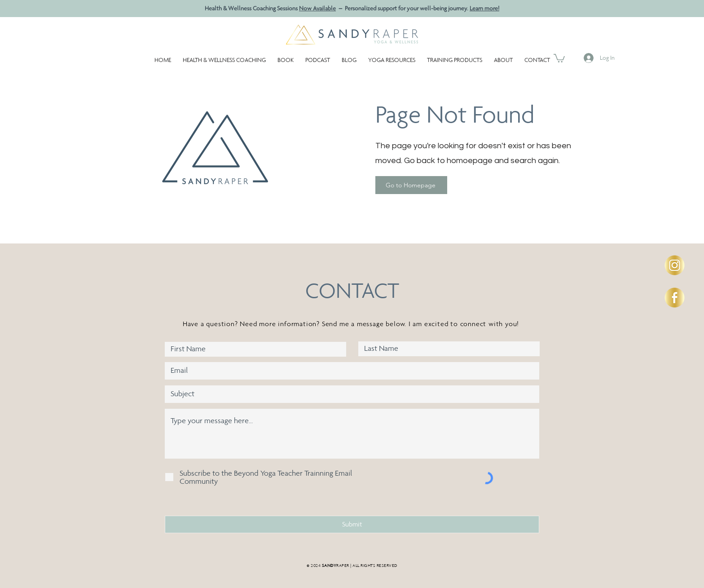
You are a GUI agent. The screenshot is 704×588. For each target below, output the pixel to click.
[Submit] (352, 524)
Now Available (317, 8)
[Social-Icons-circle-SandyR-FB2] (675, 298)
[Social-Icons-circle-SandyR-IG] (675, 265)
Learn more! (484, 8)
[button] (392, 56)
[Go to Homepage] (411, 185)
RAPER (336, 565)
